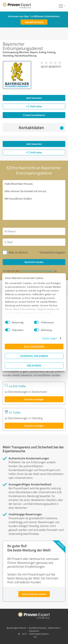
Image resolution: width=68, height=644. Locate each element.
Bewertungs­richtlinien (16, 628)
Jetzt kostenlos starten (34, 594)
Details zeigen (50, 338)
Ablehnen (34, 365)
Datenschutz (54, 628)
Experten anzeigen (34, 399)
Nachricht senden (34, 262)
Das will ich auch (34, 22)
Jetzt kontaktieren (34, 115)
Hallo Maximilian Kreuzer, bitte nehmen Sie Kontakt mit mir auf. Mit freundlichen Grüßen (34, 200)
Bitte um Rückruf (18, 252)
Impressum (34, 631)
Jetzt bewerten (34, 98)
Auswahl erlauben (34, 356)
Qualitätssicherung (37, 628)
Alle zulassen (34, 346)
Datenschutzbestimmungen (37, 271)
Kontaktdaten (41, 127)
